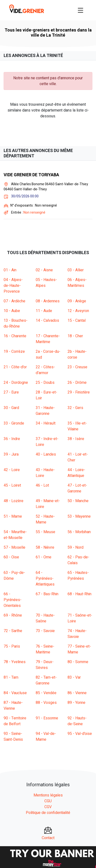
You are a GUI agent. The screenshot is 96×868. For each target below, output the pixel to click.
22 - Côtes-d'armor (45, 370)
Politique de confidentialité (48, 813)
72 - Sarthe (13, 631)
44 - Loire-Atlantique (76, 473)
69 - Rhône (13, 615)
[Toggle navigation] (81, 10)
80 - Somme (78, 662)
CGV (48, 807)
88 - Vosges (46, 703)
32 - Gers (75, 408)
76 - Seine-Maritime (45, 649)
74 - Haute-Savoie (77, 634)
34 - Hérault (46, 423)
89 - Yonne (76, 703)
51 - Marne (13, 516)
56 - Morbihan (79, 532)
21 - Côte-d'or (15, 367)
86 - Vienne (77, 693)
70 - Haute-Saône (45, 618)
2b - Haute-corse (77, 354)
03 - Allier (76, 270)
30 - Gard (11, 408)
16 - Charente (15, 336)
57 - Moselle (14, 547)
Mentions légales (48, 795)
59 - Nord (75, 547)
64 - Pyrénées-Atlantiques (45, 579)
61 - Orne (44, 557)
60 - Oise (11, 557)
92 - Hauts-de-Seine (77, 721)
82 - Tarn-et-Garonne (46, 680)
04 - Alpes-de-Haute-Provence (13, 286)
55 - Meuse (45, 532)
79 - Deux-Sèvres (45, 665)
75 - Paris (12, 646)
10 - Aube (12, 311)
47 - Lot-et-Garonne (77, 488)
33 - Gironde (14, 423)
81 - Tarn (11, 677)
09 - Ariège (77, 301)
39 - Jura (11, 454)
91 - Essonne (47, 718)
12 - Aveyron (78, 311)
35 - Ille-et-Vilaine (77, 426)
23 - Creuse (77, 367)
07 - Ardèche (14, 301)
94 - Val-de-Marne (46, 737)
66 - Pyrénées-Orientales (13, 600)
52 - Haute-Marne (45, 519)
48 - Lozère (14, 501)
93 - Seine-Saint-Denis (13, 737)
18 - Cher (75, 336)
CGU (48, 801)
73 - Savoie (45, 631)
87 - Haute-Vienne (13, 706)
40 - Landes (46, 454)
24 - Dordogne (16, 383)
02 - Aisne (44, 270)
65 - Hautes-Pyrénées (78, 576)
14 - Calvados (47, 321)
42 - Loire (12, 470)
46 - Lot (42, 485)
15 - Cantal (77, 321)
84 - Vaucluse (15, 693)
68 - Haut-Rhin (79, 594)
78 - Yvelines (15, 662)
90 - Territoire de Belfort (15, 721)
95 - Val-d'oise (80, 734)
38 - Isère (76, 439)
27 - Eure (11, 392)
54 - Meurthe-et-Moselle (15, 535)
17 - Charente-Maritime (48, 339)
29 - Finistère (79, 392)
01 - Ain (10, 270)
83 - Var (74, 677)
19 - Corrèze (14, 352)
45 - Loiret (12, 485)
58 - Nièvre (45, 547)
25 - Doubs (45, 383)
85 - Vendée (46, 693)
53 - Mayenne (79, 516)
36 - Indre (12, 439)
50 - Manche (78, 501)
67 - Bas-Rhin (47, 594)
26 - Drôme (77, 383)
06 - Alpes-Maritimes (77, 283)
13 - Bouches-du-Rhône (16, 323)
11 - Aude (44, 311)
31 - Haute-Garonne (45, 411)
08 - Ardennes (48, 301)
